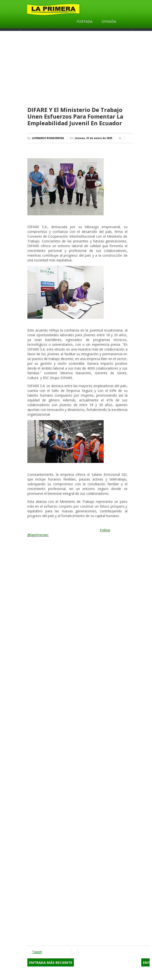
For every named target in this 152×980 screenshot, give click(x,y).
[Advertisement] (89, 69)
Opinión (109, 22)
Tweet (37, 952)
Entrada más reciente (51, 962)
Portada (84, 22)
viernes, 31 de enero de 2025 (94, 138)
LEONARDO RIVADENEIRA (48, 138)
